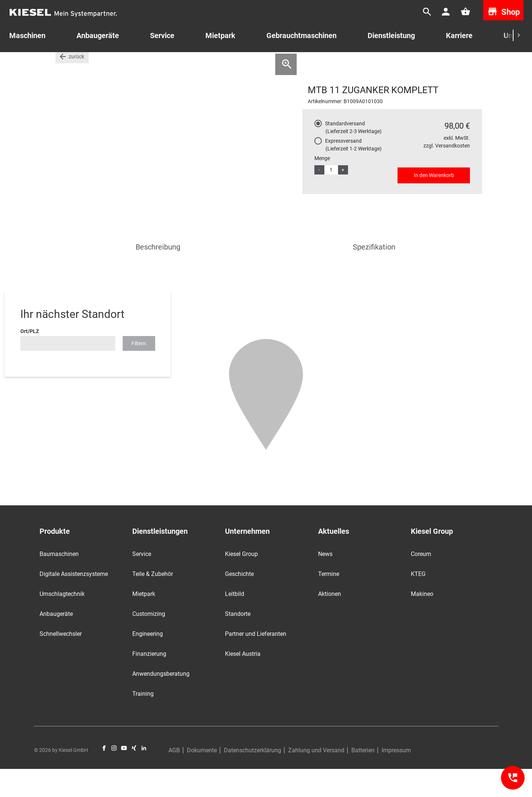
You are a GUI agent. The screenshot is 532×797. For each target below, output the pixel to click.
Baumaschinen (59, 582)
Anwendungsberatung (161, 701)
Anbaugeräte (56, 642)
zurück (76, 84)
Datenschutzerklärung (253, 778)
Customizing (149, 642)
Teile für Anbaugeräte (120, 62)
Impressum (396, 778)
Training (143, 721)
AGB (174, 778)
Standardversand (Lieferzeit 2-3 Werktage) (353, 155)
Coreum (421, 582)
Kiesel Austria (243, 681)
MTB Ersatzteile (223, 62)
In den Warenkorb (434, 203)
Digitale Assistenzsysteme (74, 602)
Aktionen (330, 622)
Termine (329, 602)
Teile (81, 62)
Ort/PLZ (30, 359)
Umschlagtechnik (62, 622)
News (325, 582)
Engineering (148, 662)
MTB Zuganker (267, 62)
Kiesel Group (241, 582)
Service (162, 35)
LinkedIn (144, 776)
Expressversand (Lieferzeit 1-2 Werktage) (353, 172)
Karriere (459, 35)
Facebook (104, 776)
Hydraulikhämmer (175, 62)
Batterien (363, 778)
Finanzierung (149, 681)
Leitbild (235, 622)
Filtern (139, 371)
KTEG (418, 602)
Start (61, 62)
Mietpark (220, 35)
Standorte (238, 642)
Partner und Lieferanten (256, 662)
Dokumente (202, 778)
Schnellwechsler (61, 662)
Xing (134, 776)
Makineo (422, 622)
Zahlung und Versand (316, 778)
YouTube (124, 776)
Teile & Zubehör (153, 602)
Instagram (114, 776)
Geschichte (239, 602)
